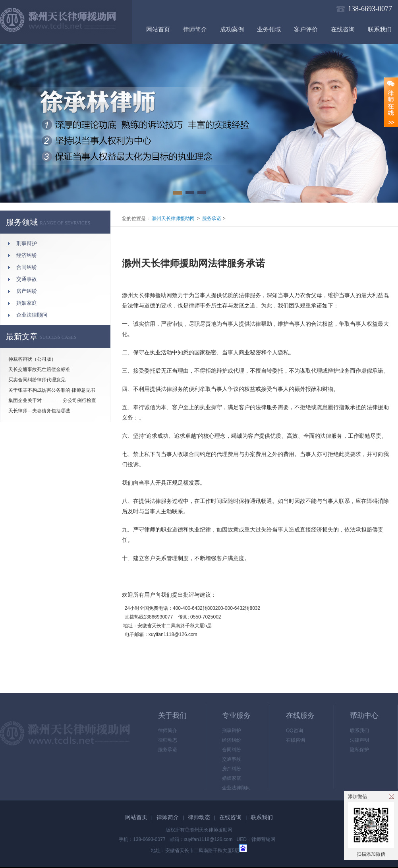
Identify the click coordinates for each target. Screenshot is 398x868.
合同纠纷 (27, 267)
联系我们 (380, 29)
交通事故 (27, 279)
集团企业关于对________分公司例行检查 (52, 400)
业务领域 (269, 29)
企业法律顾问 (32, 315)
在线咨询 (343, 29)
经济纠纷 (27, 255)
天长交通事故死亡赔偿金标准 (39, 369)
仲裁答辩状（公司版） (32, 359)
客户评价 (306, 29)
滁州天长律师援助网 (173, 218)
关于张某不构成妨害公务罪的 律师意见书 (52, 390)
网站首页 (158, 29)
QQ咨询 (295, 731)
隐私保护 (359, 750)
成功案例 (232, 29)
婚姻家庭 (27, 303)
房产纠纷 (27, 291)
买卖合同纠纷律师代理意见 (37, 380)
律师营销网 (263, 839)
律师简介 (195, 29)
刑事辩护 (27, 243)
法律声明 (359, 740)
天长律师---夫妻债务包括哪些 (39, 411)
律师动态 (168, 740)
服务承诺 (212, 218)
